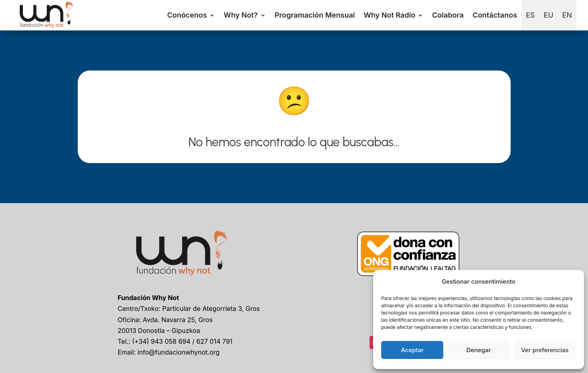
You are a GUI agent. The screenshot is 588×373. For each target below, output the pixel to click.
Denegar (478, 350)
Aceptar (412, 350)
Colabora (448, 15)
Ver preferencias (545, 350)
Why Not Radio (389, 15)
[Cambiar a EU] (548, 15)
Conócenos (187, 15)
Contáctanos (495, 15)
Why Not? (241, 15)
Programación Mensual (315, 15)
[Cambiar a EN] (567, 15)
